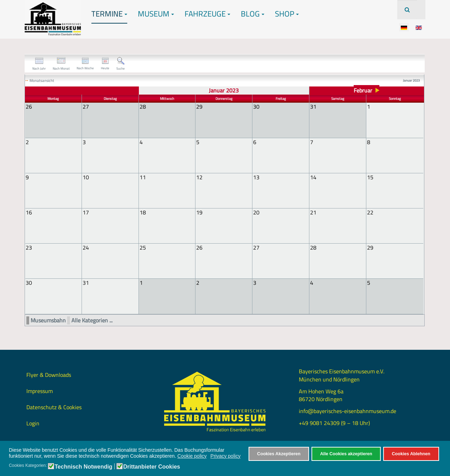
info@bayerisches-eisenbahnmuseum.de (348, 410)
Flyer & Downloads (49, 374)
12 (199, 177)
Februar (363, 90)
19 (199, 212)
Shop (287, 14)
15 (370, 177)
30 (29, 282)
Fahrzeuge (207, 14)
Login (33, 423)
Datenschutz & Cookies (54, 406)
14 (313, 177)
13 (256, 177)
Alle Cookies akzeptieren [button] (346, 454)
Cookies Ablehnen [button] (411, 454)
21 (313, 212)
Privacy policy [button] (226, 456)
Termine (109, 14)
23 (29, 247)
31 (86, 282)
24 (86, 247)
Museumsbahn (48, 320)
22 (370, 212)
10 (86, 177)
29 (370, 247)
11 (143, 177)
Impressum (40, 390)
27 (256, 247)
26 (199, 247)
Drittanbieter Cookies (152, 467)
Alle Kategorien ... (92, 320)
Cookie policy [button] (192, 456)
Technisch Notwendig (83, 467)
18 (143, 212)
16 (29, 212)
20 (256, 212)
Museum (156, 14)
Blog (253, 14)
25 (143, 247)
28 (313, 247)
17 (86, 212)
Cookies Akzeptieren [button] (279, 454)
